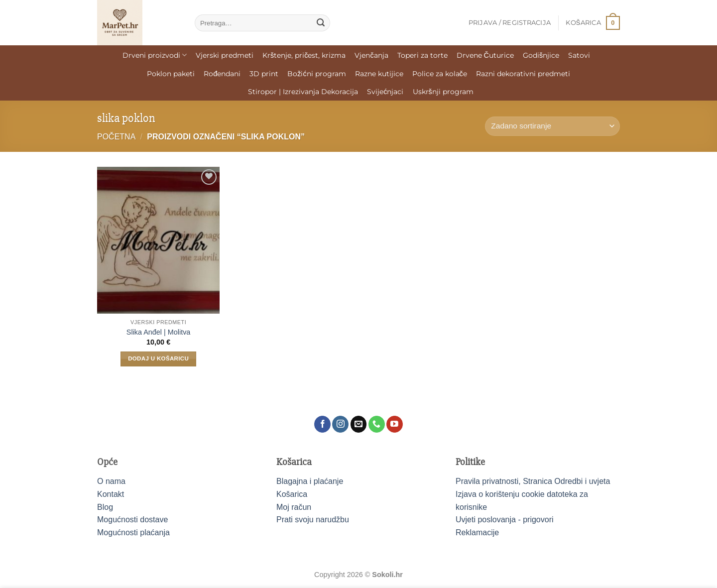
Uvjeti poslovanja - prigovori (505, 520)
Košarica (292, 494)
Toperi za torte (422, 55)
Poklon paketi (171, 74)
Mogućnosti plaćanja (133, 532)
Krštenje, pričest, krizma (304, 55)
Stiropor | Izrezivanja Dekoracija (303, 92)
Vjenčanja (371, 55)
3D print (264, 74)
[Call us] (377, 424)
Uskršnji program (443, 92)
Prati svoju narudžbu (313, 520)
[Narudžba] (552, 126)
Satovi (579, 55)
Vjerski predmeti (225, 55)
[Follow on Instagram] (340, 424)
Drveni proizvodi (155, 55)
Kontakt (111, 494)
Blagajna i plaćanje (310, 481)
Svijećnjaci (385, 92)
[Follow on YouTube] (395, 424)
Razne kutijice (379, 74)
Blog (105, 507)
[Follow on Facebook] (322, 424)
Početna (116, 137)
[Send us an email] (359, 424)
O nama (111, 481)
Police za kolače (440, 74)
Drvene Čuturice (485, 55)
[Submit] (321, 23)
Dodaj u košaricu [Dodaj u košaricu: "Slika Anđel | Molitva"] (158, 358)
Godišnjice (541, 55)
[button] (510, 23)
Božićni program (316, 74)
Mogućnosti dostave (132, 520)
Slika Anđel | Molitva (159, 332)
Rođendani (222, 74)
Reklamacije (477, 532)
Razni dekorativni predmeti (523, 74)
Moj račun (294, 507)
